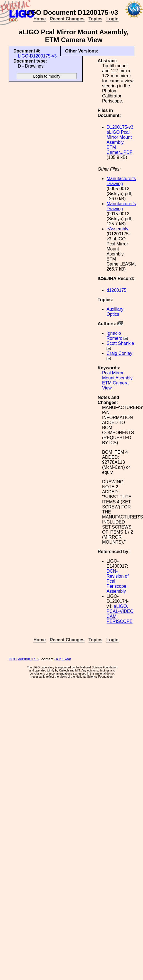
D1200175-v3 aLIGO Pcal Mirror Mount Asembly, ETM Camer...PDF (120, 140)
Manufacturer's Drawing (121, 181)
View (107, 388)
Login (112, 19)
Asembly (124, 378)
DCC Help (63, 659)
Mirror (118, 373)
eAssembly (117, 229)
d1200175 (116, 290)
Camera (121, 383)
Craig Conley (119, 353)
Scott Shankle (120, 343)
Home (40, 19)
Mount (108, 378)
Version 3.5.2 (29, 659)
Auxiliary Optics (115, 312)
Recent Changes (67, 19)
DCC (13, 659)
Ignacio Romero (114, 336)
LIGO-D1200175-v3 (37, 56)
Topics (95, 19)
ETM (107, 383)
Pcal (106, 373)
